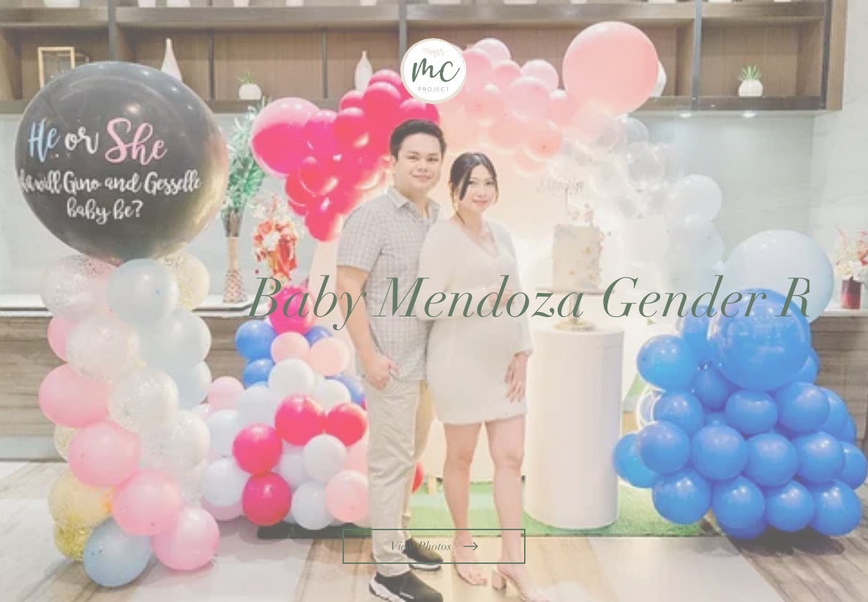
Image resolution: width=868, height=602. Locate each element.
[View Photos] (434, 546)
